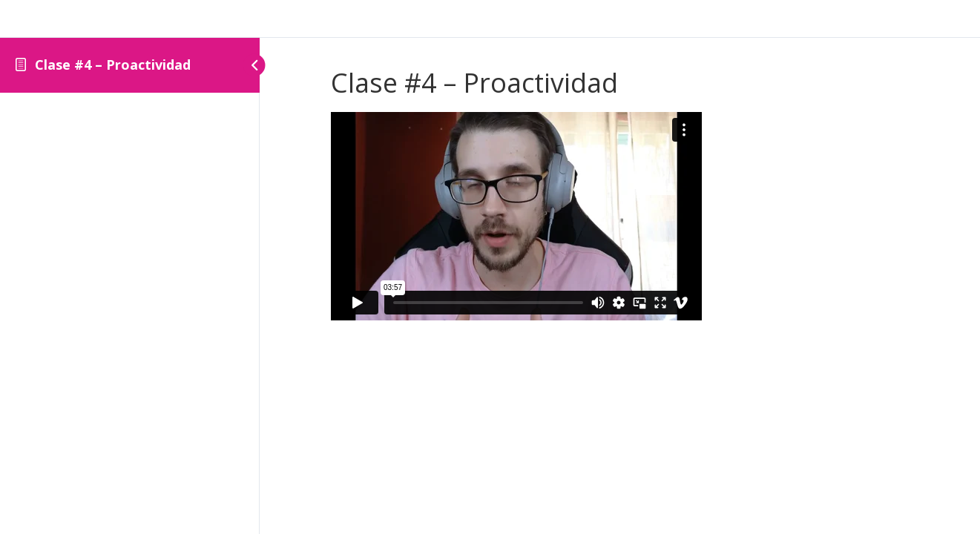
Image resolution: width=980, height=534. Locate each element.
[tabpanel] (620, 219)
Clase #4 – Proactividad (113, 65)
